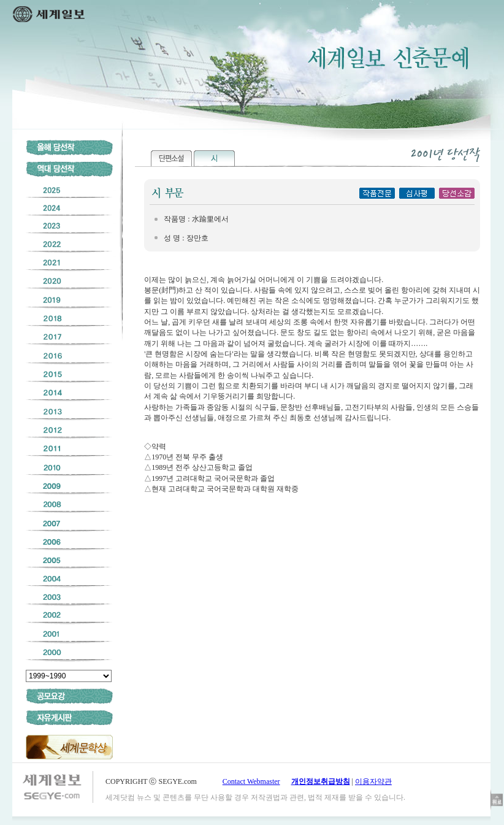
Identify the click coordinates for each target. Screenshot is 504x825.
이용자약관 (373, 781)
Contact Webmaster (251, 781)
